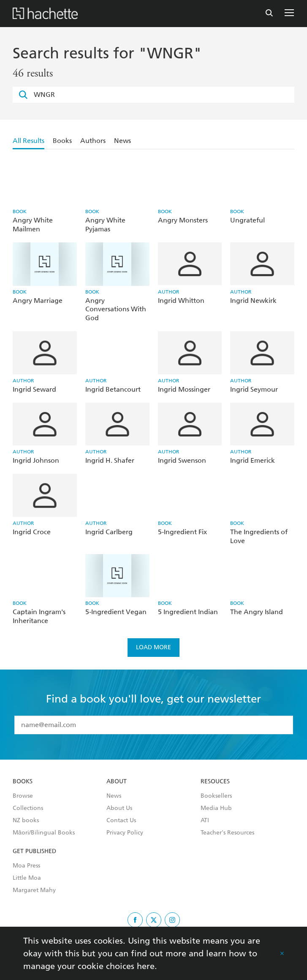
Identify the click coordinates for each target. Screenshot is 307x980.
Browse (23, 796)
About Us (119, 808)
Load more (153, 647)
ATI (205, 821)
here (146, 966)
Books (62, 141)
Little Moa (27, 878)
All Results (29, 141)
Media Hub (216, 808)
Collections (28, 808)
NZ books (26, 821)
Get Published (34, 851)
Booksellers (216, 796)
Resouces (215, 782)
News (122, 141)
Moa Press (26, 866)
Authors (93, 141)
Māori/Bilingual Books (44, 833)
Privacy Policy (125, 833)
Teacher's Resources (227, 833)
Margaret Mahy (34, 890)
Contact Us (121, 821)
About (117, 782)
